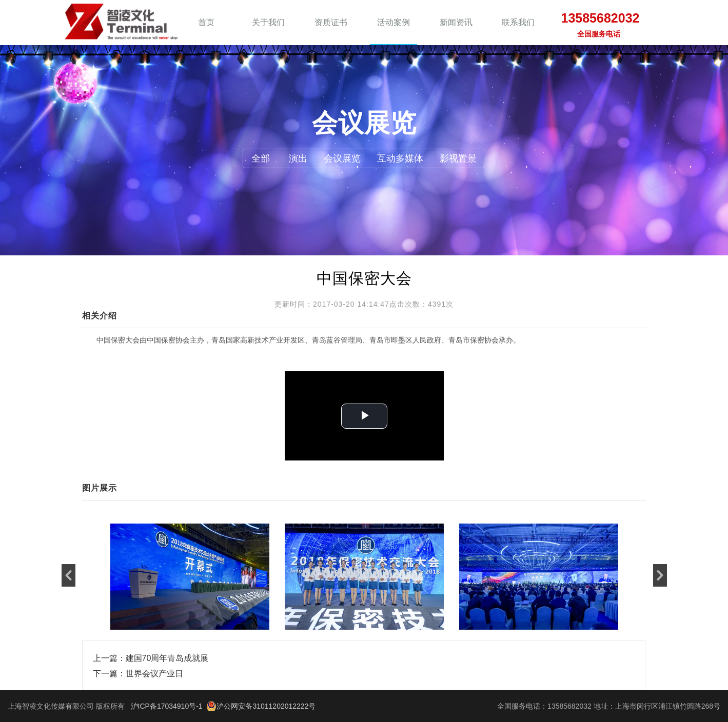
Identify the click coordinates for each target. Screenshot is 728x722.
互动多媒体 (400, 158)
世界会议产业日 (154, 674)
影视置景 (458, 158)
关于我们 (268, 22)
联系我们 (518, 22)
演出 (298, 158)
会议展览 (342, 158)
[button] (68, 575)
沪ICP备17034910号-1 (167, 706)
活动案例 (393, 22)
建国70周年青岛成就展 (167, 658)
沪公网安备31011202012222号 (261, 706)
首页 (206, 22)
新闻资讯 (456, 22)
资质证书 (331, 22)
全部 (261, 158)
